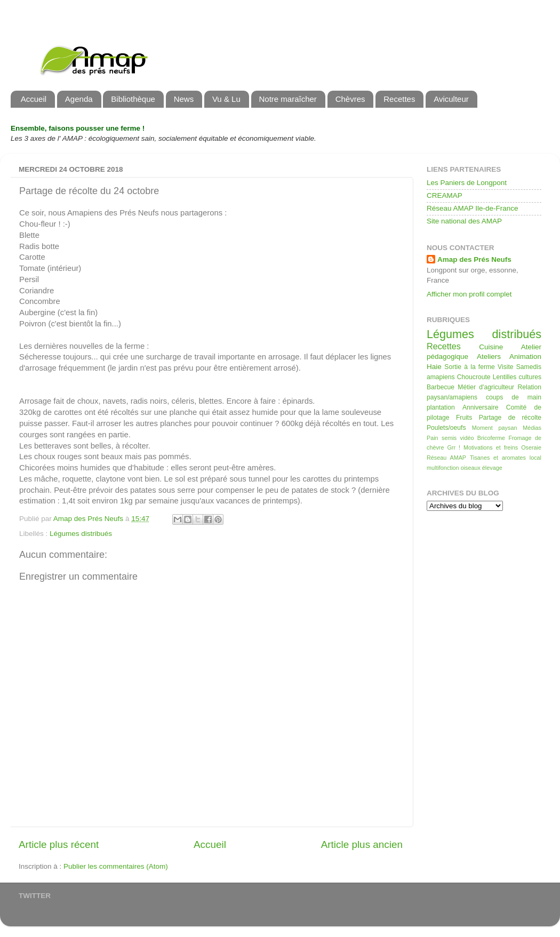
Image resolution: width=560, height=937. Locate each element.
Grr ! (454, 447)
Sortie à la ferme (470, 367)
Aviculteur (451, 99)
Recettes (399, 99)
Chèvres (350, 99)
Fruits (464, 418)
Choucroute (474, 377)
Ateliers (489, 357)
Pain (433, 438)
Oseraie (531, 447)
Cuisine (491, 347)
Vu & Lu (226, 99)
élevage (492, 468)
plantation (441, 407)
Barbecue (441, 387)
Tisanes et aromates (498, 458)
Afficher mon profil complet (469, 294)
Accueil (34, 99)
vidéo (467, 438)
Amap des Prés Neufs (474, 259)
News (184, 99)
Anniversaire (480, 407)
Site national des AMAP (464, 221)
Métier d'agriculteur (486, 387)
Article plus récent (59, 844)
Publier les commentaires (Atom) (116, 866)
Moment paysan (495, 428)
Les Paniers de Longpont (467, 183)
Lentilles (505, 377)
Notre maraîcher (288, 99)
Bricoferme (491, 438)
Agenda (79, 99)
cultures (530, 377)
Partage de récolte (510, 418)
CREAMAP (445, 195)
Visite (505, 367)
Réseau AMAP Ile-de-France (473, 208)
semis (449, 438)
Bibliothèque (133, 99)
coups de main (514, 397)
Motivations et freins (491, 447)
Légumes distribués (81, 534)
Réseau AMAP (446, 458)
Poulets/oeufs (446, 428)
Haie (434, 367)
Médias (532, 428)
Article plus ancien (362, 844)
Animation (525, 357)
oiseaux (471, 468)
